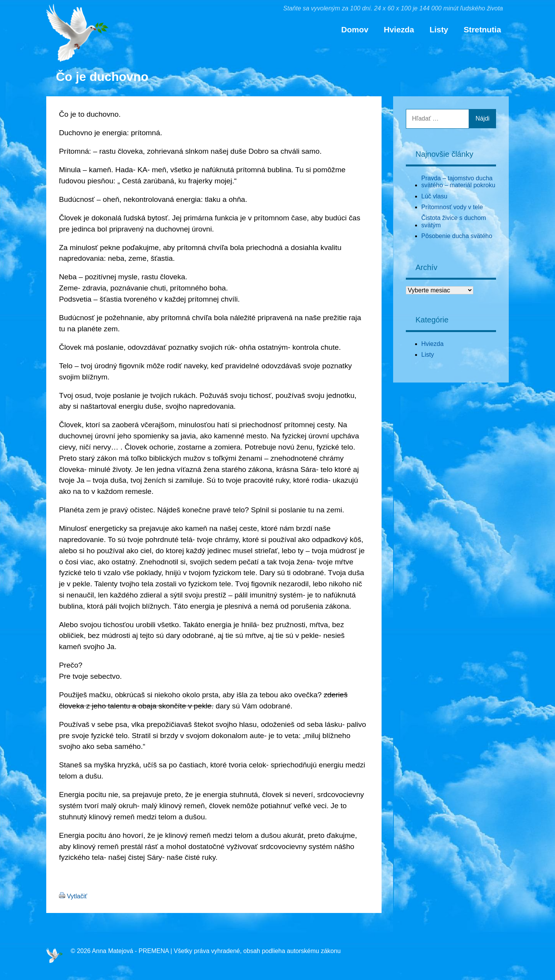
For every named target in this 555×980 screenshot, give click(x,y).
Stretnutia (482, 29)
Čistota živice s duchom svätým (454, 221)
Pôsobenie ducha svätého (457, 236)
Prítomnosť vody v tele (452, 207)
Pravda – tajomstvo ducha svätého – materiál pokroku (458, 182)
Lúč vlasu (434, 196)
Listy (439, 29)
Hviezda (399, 29)
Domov (355, 29)
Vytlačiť (77, 896)
